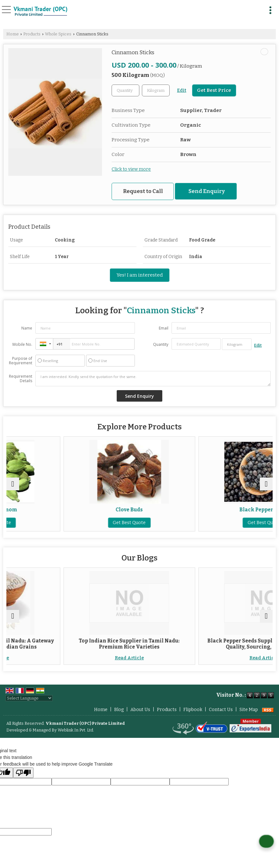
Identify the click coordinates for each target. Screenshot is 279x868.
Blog (119, 710)
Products (32, 34)
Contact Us (221, 710)
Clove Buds (207, 510)
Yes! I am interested (140, 275)
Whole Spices (58, 34)
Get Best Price (214, 90)
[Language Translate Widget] (29, 698)
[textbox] (156, 90)
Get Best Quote (72, 523)
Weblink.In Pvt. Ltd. (76, 730)
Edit (182, 90)
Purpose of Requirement (21, 361)
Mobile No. (22, 344)
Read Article (72, 658)
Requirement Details (21, 379)
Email (164, 328)
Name (27, 328)
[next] (266, 484)
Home (13, 34)
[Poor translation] (23, 773)
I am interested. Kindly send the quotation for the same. (153, 379)
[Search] (257, 9)
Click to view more (131, 169)
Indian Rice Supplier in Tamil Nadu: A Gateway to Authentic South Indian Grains (72, 644)
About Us (140, 710)
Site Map (249, 710)
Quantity (161, 344)
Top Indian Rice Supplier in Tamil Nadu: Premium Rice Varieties (207, 644)
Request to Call (143, 191)
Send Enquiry (207, 191)
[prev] (13, 484)
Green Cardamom (72, 510)
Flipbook (193, 710)
